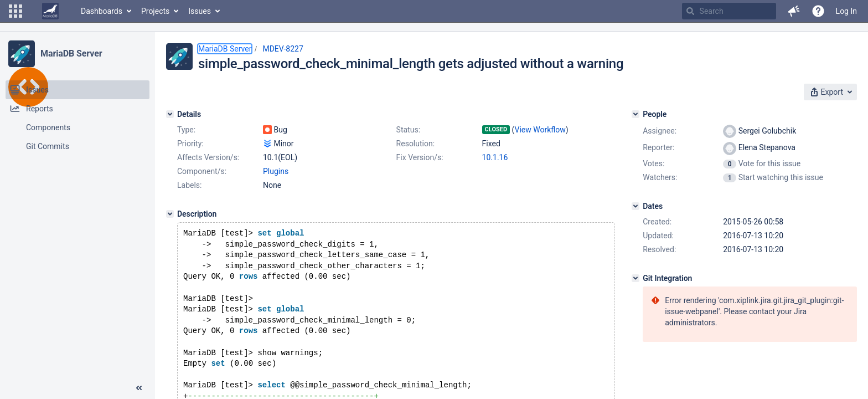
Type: (186, 130)
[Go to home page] (50, 11)
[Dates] (635, 206)
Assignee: (660, 131)
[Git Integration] (635, 278)
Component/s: (202, 171)
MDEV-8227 (283, 49)
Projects (155, 11)
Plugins (276, 171)
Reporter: (658, 147)
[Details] (170, 114)
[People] (635, 114)
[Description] (170, 214)
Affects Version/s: (208, 157)
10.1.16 (495, 157)
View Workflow (540, 130)
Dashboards (102, 11)
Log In (846, 11)
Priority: (190, 144)
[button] (15, 11)
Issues (200, 11)
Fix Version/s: (420, 157)
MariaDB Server (71, 53)
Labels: (189, 185)
